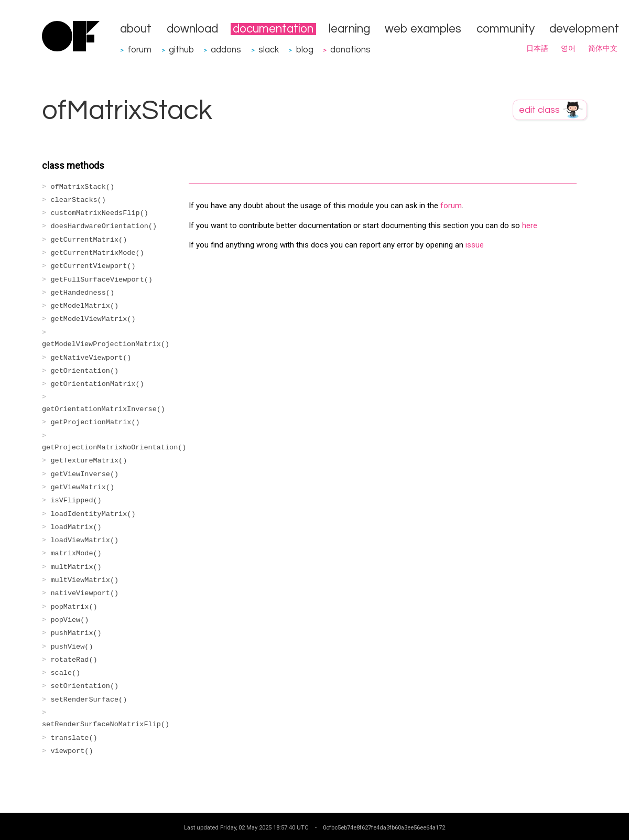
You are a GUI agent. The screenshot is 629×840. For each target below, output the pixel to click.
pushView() (72, 647)
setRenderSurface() (89, 700)
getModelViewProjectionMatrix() (106, 344)
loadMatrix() (76, 527)
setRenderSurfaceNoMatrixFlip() (106, 724)
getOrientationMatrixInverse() (104, 409)
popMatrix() (74, 607)
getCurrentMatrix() (89, 240)
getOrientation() (85, 371)
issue (475, 245)
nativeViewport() (85, 593)
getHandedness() (83, 293)
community (506, 29)
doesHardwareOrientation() (104, 226)
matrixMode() (76, 553)
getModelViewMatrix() (93, 319)
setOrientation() (85, 686)
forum (139, 50)
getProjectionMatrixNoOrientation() (114, 448)
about (136, 29)
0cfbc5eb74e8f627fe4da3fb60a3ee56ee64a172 (384, 827)
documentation (273, 29)
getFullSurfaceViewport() (102, 280)
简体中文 (603, 49)
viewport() (72, 751)
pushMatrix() (76, 633)
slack (269, 50)
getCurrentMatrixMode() (97, 253)
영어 (568, 49)
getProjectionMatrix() (95, 422)
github (181, 50)
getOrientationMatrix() (97, 384)
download (192, 29)
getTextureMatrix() (89, 461)
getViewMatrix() (83, 487)
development (584, 29)
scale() (66, 673)
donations (350, 50)
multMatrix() (76, 567)
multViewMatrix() (85, 580)
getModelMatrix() (85, 306)
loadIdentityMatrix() (93, 514)
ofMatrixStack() (83, 187)
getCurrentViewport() (93, 266)
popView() (70, 620)
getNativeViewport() (91, 358)
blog (305, 50)
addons (226, 50)
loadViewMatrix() (85, 540)
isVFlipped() (76, 500)
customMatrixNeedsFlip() (100, 213)
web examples (423, 29)
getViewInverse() (85, 474)
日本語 (537, 49)
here (530, 225)
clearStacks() (78, 200)
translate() (74, 738)
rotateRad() (74, 660)
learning (349, 29)
